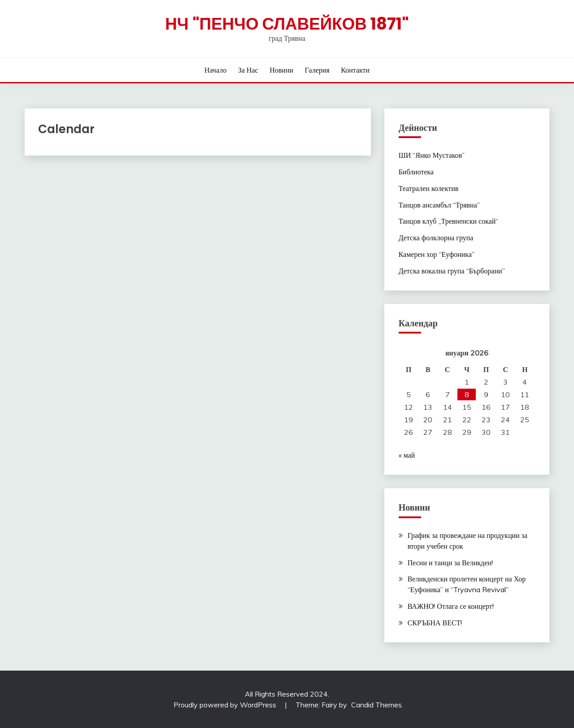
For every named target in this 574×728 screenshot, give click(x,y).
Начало (215, 70)
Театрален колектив (429, 188)
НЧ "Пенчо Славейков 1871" (287, 24)
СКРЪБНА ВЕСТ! (435, 623)
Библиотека (416, 172)
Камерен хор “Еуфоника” (437, 254)
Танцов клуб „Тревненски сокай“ (449, 221)
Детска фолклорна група (436, 238)
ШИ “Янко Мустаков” (432, 155)
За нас (248, 70)
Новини (281, 70)
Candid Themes (376, 705)
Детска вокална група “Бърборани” (452, 271)
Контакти (355, 70)
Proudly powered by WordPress (226, 705)
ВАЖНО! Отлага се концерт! (451, 606)
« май (407, 455)
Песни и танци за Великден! (450, 563)
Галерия (317, 70)
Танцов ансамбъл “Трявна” (439, 205)
